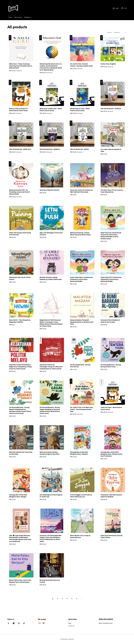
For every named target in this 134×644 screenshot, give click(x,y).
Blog (70, 623)
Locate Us (71, 626)
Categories (27, 17)
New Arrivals (18, 17)
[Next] (81, 598)
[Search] (52, 8)
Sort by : (110, 32)
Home (10, 17)
